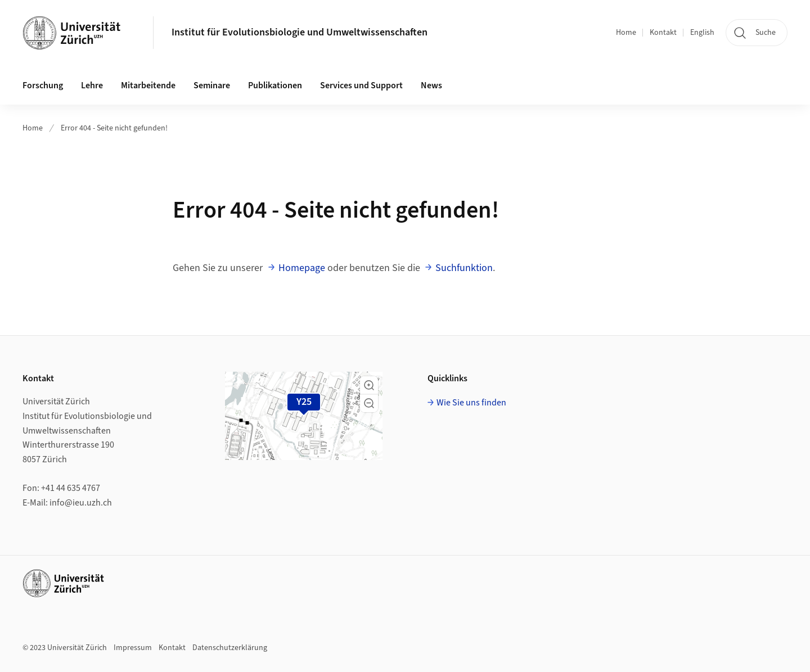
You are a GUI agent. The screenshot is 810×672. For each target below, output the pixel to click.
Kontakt (663, 33)
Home (626, 33)
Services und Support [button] (361, 85)
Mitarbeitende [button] (148, 85)
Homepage (302, 268)
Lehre (92, 85)
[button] (369, 385)
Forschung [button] (43, 85)
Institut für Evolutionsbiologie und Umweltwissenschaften (300, 32)
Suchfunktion (464, 268)
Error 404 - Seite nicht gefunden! (114, 128)
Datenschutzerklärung (230, 648)
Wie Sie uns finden (471, 403)
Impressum (133, 648)
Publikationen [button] (275, 85)
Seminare (212, 85)
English (702, 33)
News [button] (431, 85)
